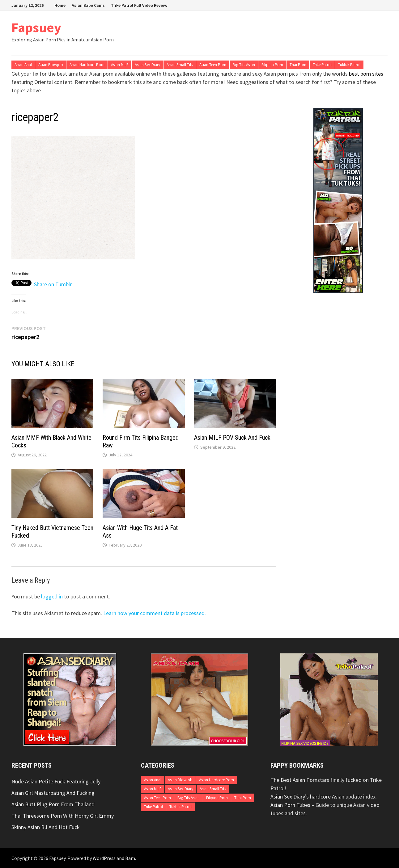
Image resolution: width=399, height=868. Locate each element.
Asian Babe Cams (88, 5)
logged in (52, 596)
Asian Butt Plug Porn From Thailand (53, 804)
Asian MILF (120, 65)
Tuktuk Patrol (349, 65)
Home (60, 5)
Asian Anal (23, 65)
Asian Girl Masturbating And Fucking (53, 793)
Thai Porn (298, 65)
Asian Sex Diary (147, 65)
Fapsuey (36, 27)
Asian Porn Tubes (290, 805)
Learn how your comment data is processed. (155, 613)
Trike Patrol (322, 65)
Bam (130, 858)
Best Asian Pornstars (305, 780)
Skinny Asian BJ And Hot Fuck (46, 827)
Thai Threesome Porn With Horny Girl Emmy (63, 816)
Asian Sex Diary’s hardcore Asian (307, 797)
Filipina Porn (272, 65)
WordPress (104, 858)
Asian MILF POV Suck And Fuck (232, 438)
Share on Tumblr (53, 283)
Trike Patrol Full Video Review (139, 5)
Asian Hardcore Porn (87, 65)
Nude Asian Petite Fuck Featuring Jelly (56, 781)
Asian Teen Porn (213, 65)
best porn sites (366, 74)
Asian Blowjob (51, 65)
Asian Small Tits (180, 65)
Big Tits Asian (244, 65)
